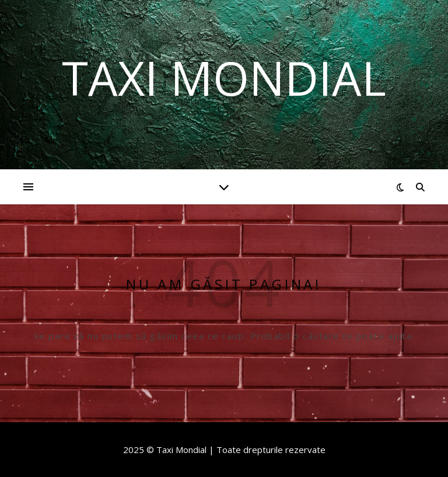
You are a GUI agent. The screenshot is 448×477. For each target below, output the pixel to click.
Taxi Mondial (224, 78)
